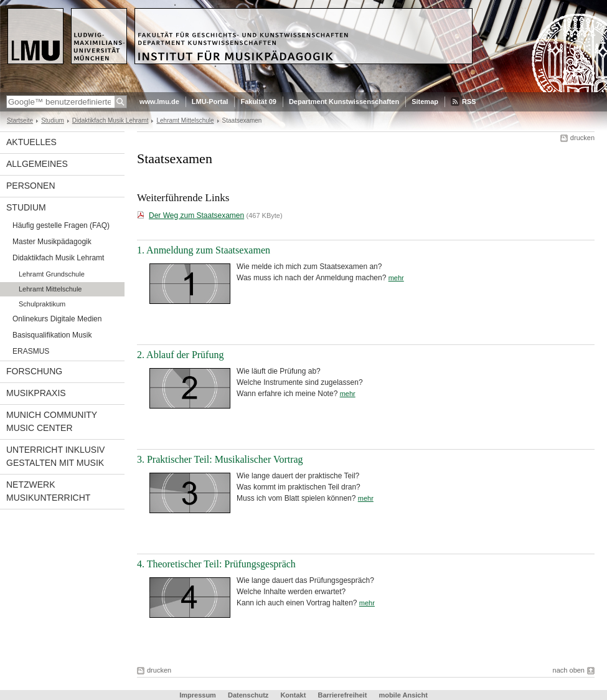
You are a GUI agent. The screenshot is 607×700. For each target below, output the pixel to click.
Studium (53, 121)
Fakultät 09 (258, 102)
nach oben (569, 670)
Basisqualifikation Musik (52, 335)
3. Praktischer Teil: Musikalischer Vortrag (220, 459)
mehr (396, 278)
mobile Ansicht (403, 695)
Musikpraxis (36, 393)
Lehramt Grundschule (52, 274)
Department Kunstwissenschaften (344, 102)
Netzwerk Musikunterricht (48, 491)
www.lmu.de (159, 102)
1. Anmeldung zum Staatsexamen (204, 250)
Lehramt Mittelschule (185, 121)
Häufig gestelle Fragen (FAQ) (61, 225)
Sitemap (425, 102)
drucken (582, 138)
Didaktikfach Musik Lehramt (111, 121)
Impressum (198, 695)
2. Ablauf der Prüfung (180, 355)
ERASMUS (31, 351)
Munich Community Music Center (52, 421)
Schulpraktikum (42, 304)
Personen (31, 186)
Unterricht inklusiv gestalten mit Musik (55, 456)
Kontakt (293, 695)
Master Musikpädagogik (52, 242)
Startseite (20, 121)
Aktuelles (31, 142)
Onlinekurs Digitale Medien (57, 319)
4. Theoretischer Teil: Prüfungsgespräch (216, 564)
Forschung (34, 371)
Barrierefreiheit (343, 695)
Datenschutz (248, 695)
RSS (469, 102)
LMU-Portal (210, 102)
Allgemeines (37, 164)
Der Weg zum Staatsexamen (196, 215)
